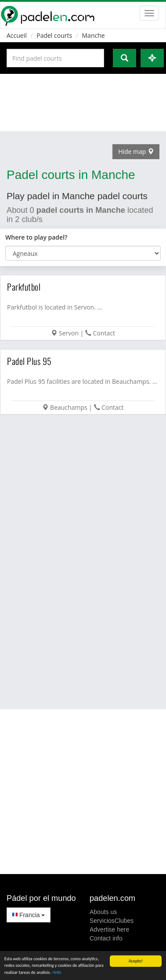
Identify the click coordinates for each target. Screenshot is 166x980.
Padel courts (54, 35)
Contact (104, 333)
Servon (69, 333)
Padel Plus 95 (29, 361)
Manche (94, 35)
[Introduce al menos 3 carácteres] (55, 58)
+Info (56, 973)
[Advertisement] (82, 102)
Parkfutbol (24, 287)
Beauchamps (69, 407)
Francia (29, 915)
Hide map (136, 151)
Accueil (17, 35)
